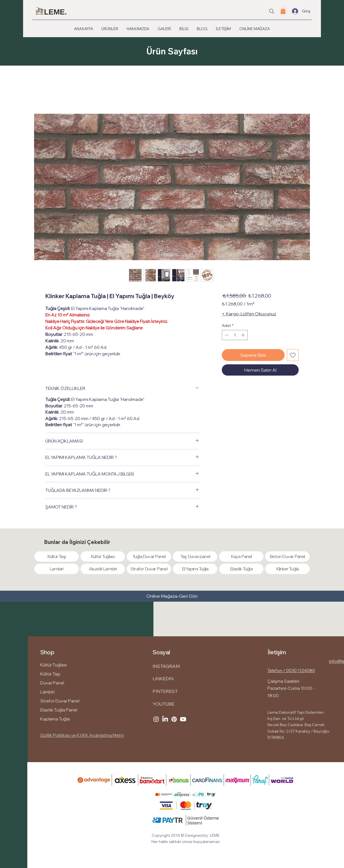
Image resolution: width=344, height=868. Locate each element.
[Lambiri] (57, 569)
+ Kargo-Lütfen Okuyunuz (249, 314)
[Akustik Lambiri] (103, 569)
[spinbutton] (235, 335)
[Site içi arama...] (272, 11)
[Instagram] (156, 719)
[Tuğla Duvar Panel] (149, 556)
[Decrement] (226, 335)
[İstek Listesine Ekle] (293, 355)
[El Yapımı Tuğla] (195, 569)
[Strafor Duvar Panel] (149, 569)
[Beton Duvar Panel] (287, 556)
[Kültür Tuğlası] (103, 556)
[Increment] (244, 335)
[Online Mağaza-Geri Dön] (172, 596)
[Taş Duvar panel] (195, 556)
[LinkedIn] (165, 719)
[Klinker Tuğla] (287, 569)
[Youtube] (183, 719)
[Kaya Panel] (241, 556)
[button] (283, 11)
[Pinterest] (174, 719)
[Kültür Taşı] (57, 556)
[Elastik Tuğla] (241, 569)
